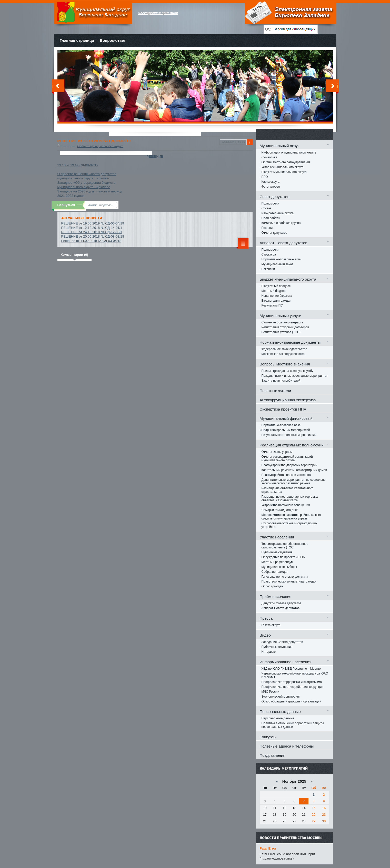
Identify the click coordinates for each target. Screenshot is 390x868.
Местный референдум (277, 562)
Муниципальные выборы (279, 567)
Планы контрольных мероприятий (286, 430)
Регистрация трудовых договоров (285, 327)
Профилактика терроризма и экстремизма (292, 682)
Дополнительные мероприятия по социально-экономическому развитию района (294, 482)
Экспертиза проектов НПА (283, 409)
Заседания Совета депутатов (282, 642)
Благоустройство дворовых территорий (289, 465)
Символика (269, 157)
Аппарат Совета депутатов (281, 608)
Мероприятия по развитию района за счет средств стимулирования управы (291, 517)
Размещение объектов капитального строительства (288, 490)
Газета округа (271, 625)
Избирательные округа (278, 213)
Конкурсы (268, 737)
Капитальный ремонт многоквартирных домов (294, 470)
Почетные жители (275, 391)
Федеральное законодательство (284, 349)
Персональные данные (278, 718)
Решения (268, 228)
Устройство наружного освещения (286, 505)
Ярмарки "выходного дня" (280, 510)
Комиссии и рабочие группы (281, 223)
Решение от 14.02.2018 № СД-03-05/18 (91, 241)
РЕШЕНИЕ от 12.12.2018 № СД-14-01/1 (92, 228)
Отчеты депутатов (274, 233)
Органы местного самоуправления (286, 162)
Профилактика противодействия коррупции (293, 687)
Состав (267, 208)
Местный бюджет (274, 291)
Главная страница (77, 40)
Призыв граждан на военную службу (287, 371)
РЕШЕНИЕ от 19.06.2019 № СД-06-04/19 (93, 223)
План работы (271, 218)
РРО (265, 177)
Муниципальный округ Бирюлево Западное (93, 13)
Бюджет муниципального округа (100, 146)
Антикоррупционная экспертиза (288, 400)
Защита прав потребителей (281, 381)
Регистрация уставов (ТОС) (281, 332)
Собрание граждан (275, 572)
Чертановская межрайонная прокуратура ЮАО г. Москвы (295, 675)
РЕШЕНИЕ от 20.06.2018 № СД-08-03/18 (93, 236)
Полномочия (270, 203)
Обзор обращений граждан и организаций (291, 701)
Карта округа (271, 182)
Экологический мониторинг (281, 697)
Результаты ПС (272, 305)
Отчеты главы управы (277, 452)
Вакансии (268, 269)
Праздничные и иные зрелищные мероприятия (295, 376)
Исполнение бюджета (277, 296)
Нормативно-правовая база (281, 425)
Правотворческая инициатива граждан (289, 581)
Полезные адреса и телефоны (287, 746)
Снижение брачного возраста (282, 322)
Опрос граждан (272, 586)
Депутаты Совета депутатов (282, 603)
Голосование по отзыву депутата (285, 577)
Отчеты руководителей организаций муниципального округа (287, 458)
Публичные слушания (277, 552)
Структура (269, 254)
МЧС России (270, 692)
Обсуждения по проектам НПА (283, 557)
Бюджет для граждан (276, 301)
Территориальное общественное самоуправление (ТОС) (285, 546)
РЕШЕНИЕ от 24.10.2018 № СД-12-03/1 (92, 232)
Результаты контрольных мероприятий (289, 435)
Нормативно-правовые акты (282, 259)
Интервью (269, 652)
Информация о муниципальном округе (289, 152)
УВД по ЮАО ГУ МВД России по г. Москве (291, 669)
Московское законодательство (283, 354)
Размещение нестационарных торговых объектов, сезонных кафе (290, 498)
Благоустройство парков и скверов (286, 475)
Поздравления (273, 755)
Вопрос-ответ (113, 40)
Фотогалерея (271, 187)
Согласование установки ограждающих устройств (289, 525)
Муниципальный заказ (277, 264)
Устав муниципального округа (283, 167)
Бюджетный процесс (276, 286)
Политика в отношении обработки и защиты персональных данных (293, 725)
